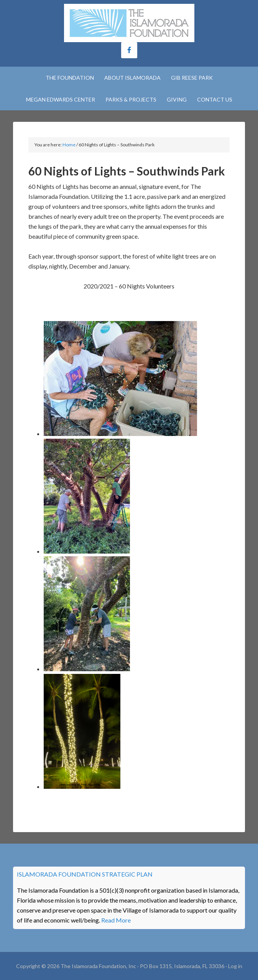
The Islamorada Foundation (129, 23)
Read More (116, 920)
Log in (235, 966)
